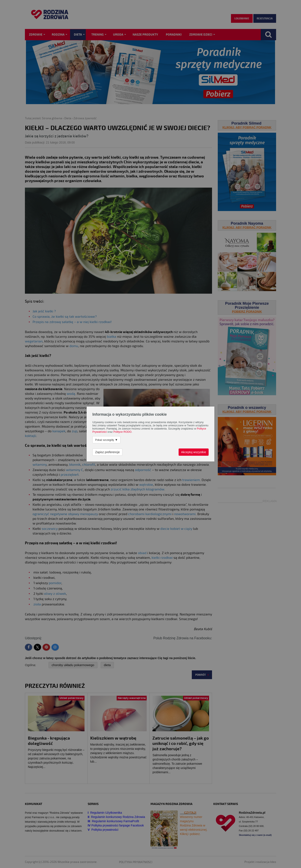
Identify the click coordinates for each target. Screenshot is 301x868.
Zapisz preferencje (107, 452)
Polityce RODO (123, 432)
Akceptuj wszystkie (194, 452)
